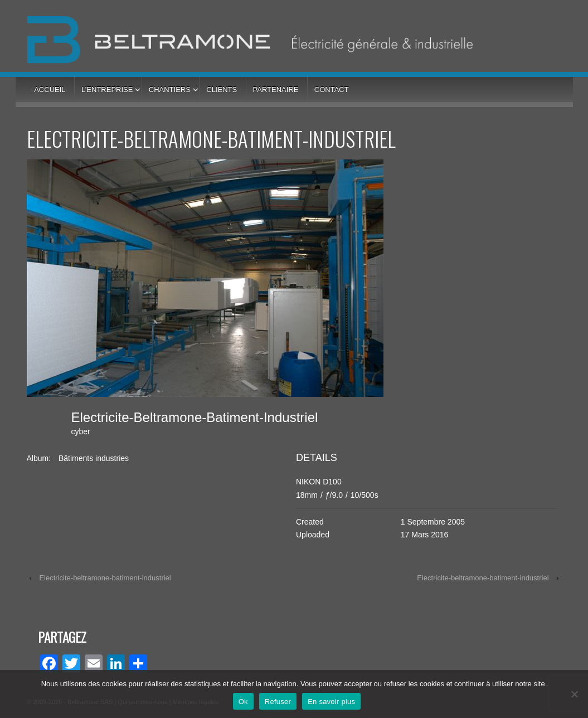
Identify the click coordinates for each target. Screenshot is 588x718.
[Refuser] (574, 694)
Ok (243, 702)
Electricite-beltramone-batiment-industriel (105, 578)
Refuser (278, 702)
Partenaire (276, 89)
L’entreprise (107, 89)
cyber (81, 431)
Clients (222, 89)
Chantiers (170, 89)
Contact (332, 89)
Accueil (50, 89)
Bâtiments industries (94, 458)
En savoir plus (331, 702)
